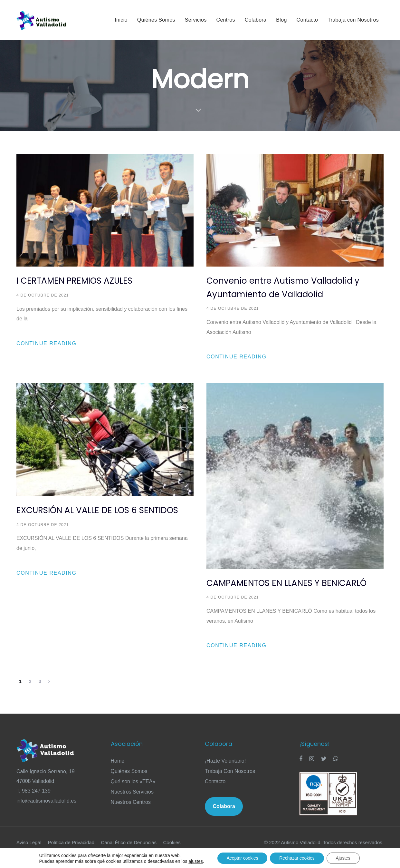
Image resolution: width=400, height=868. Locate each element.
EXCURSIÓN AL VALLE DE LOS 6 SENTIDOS (97, 510)
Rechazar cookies (297, 858)
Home (118, 770)
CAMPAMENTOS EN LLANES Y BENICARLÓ (286, 583)
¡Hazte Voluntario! (225, 770)
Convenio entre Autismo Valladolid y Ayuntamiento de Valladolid (283, 288)
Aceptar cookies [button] (241, 858)
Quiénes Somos (129, 780)
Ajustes (344, 858)
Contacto (215, 790)
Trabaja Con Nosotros (230, 780)
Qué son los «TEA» (133, 790)
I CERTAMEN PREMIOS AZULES (74, 281)
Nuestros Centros (131, 811)
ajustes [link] (194, 861)
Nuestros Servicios (132, 801)
